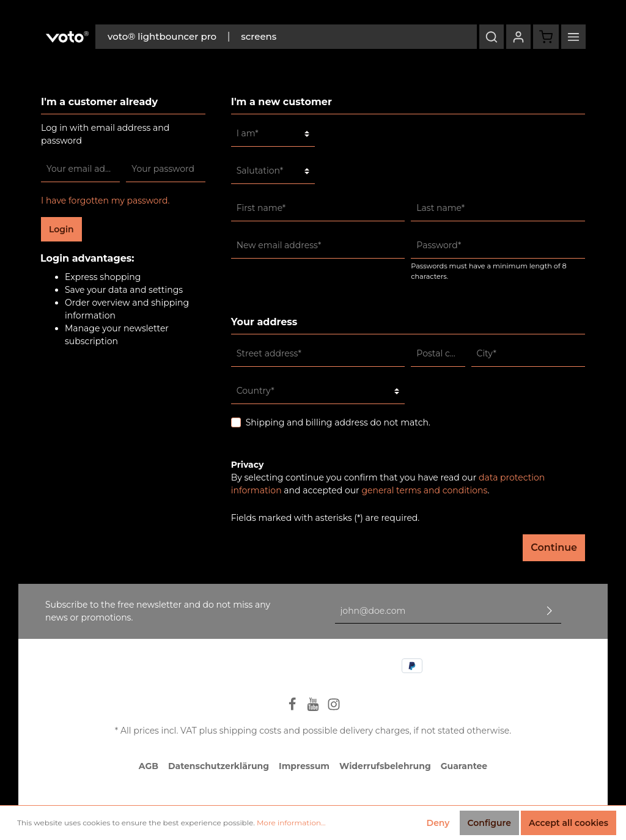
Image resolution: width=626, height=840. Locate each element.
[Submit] (550, 611)
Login (61, 229)
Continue (554, 547)
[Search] (492, 37)
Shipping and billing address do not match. (338, 422)
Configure (489, 823)
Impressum (304, 766)
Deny (438, 823)
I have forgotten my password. (105, 201)
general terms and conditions (424, 490)
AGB (149, 766)
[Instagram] (334, 708)
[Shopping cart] (546, 37)
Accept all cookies (569, 823)
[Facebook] (293, 708)
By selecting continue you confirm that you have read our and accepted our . (388, 484)
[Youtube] (314, 708)
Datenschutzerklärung (219, 766)
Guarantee (464, 766)
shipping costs (250, 731)
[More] (573, 37)
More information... (291, 823)
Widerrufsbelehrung (385, 766)
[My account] (518, 37)
